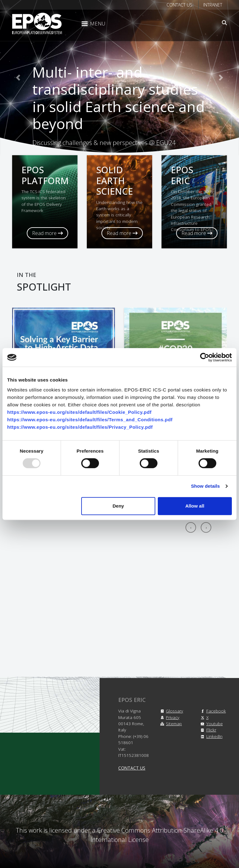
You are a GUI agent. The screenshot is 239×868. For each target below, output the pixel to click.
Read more (47, 233)
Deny (118, 506)
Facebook (212, 711)
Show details (206, 486)
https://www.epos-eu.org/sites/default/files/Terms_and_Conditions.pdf (90, 420)
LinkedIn (211, 736)
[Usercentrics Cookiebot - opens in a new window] (205, 357)
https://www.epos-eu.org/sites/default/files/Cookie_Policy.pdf (79, 412)
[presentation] (191, 527)
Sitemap (170, 723)
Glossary (171, 711)
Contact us (179, 5)
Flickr (208, 730)
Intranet (213, 5)
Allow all (195, 506)
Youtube (211, 723)
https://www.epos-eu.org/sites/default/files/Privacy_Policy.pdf (80, 427)
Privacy (169, 717)
